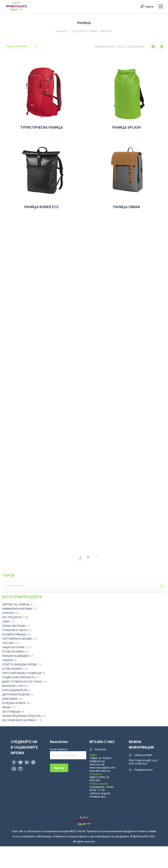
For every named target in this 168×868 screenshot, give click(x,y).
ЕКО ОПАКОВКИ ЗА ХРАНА (19, 720)
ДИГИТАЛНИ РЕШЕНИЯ (16, 695)
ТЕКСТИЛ (8, 643)
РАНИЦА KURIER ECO (42, 207)
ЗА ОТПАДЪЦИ (11, 712)
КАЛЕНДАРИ (10, 699)
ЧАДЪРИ (7, 660)
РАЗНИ (6, 707)
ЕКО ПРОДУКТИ (12, 617)
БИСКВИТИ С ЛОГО (14, 686)
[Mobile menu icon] (161, 6)
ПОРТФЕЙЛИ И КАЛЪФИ (17, 639)
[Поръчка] (22, 47)
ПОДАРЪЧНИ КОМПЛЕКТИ (18, 677)
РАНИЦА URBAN (127, 207)
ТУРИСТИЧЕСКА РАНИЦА (42, 127)
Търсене (161, 586)
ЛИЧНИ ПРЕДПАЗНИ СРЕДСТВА (21, 716)
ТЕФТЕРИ (8, 613)
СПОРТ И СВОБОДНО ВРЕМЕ (20, 665)
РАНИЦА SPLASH (126, 127)
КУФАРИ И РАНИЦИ (14, 635)
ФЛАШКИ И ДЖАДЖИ (15, 656)
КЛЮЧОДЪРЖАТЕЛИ (15, 690)
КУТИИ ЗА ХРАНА (13, 652)
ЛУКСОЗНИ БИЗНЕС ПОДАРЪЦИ (22, 673)
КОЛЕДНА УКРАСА (14, 703)
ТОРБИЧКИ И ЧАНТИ (14, 630)
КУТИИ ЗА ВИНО (12, 669)
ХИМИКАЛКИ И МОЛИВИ (17, 609)
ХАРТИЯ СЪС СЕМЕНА (16, 605)
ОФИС (6, 622)
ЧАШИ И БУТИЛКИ (13, 647)
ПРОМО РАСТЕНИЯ (14, 626)
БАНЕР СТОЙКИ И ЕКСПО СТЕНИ (22, 682)
